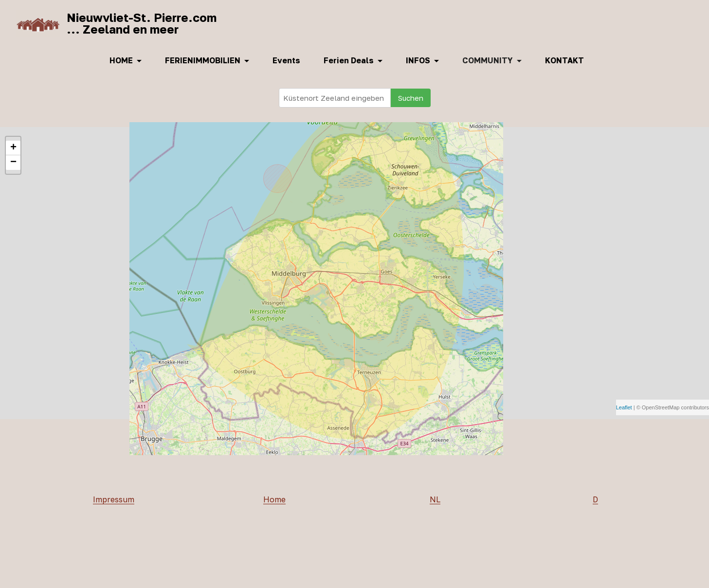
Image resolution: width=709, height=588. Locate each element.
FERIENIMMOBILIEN (203, 60)
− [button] (13, 163)
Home (274, 500)
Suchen (411, 98)
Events (286, 60)
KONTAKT (564, 60)
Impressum (114, 500)
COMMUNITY (488, 60)
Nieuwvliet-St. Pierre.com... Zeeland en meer (142, 23)
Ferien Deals (349, 60)
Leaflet (624, 407)
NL (435, 500)
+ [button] (13, 148)
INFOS (418, 60)
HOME (121, 60)
